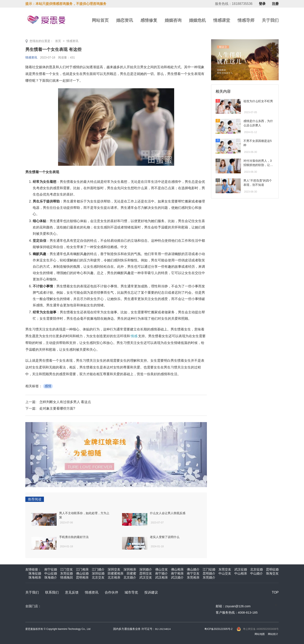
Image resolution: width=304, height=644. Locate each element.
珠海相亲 (35, 577)
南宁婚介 (161, 573)
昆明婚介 (209, 573)
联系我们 (52, 592)
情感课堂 (222, 20)
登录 (262, 4)
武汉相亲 (161, 577)
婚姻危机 (197, 20)
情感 (134, 336)
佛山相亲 (177, 569)
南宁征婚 (51, 569)
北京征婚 (256, 569)
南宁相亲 (177, 573)
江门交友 (66, 569)
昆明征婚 (272, 569)
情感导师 (246, 20)
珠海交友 (272, 573)
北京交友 (98, 577)
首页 (58, 41)
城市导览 (131, 592)
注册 (275, 4)
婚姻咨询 (173, 20)
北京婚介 (130, 577)
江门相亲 (82, 569)
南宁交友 (193, 573)
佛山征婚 (82, 573)
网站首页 (100, 20)
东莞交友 (225, 569)
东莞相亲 (193, 577)
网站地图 (260, 634)
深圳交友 (114, 569)
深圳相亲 (130, 569)
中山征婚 (51, 573)
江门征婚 (209, 569)
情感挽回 (66, 577)
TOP (275, 592)
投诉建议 (151, 592)
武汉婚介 (177, 577)
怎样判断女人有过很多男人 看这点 (65, 402)
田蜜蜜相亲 (116, 573)
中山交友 (225, 573)
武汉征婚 (241, 569)
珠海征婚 (35, 573)
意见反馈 (72, 592)
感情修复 (149, 20)
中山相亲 (241, 573)
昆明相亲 (82, 577)
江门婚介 (98, 569)
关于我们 (270, 20)
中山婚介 (256, 573)
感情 (48, 386)
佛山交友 (161, 569)
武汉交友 (146, 577)
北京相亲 (114, 577)
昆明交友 (146, 573)
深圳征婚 (98, 573)
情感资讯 (72, 41)
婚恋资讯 (125, 20)
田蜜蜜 (131, 573)
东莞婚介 (209, 577)
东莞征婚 (66, 573)
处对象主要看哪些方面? (57, 408)
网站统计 (273, 634)
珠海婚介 (51, 577)
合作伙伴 (111, 592)
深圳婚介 (146, 569)
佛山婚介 (193, 569)
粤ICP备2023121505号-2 (218, 629)
